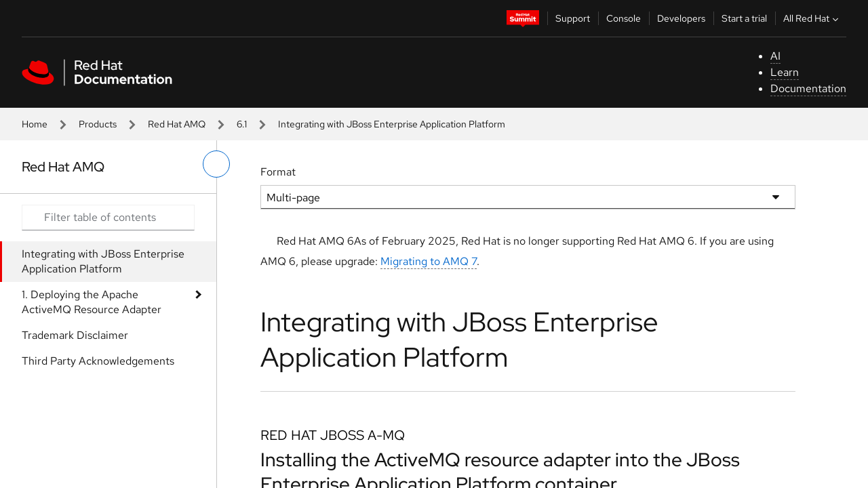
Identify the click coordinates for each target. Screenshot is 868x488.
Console (624, 18)
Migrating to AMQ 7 (429, 261)
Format (278, 172)
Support (573, 18)
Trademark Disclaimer (75, 335)
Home (35, 124)
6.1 (242, 124)
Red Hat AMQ (177, 124)
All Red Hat (812, 18)
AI (775, 56)
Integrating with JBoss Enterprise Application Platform (103, 261)
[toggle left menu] (216, 164)
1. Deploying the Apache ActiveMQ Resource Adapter (92, 302)
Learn (785, 72)
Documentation (808, 88)
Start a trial (744, 18)
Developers (681, 18)
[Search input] (108, 218)
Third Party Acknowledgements (98, 361)
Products (98, 124)
